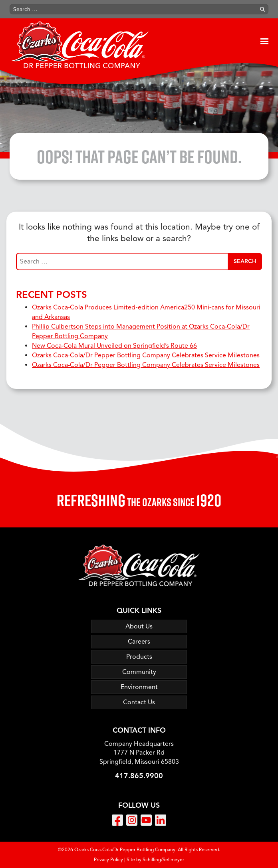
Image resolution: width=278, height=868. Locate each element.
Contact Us (139, 702)
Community (139, 672)
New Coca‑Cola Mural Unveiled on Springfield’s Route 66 (114, 346)
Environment (139, 687)
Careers (139, 642)
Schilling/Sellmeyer (163, 859)
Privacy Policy (108, 859)
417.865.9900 (139, 776)
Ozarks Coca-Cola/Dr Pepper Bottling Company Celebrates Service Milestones (146, 355)
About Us (139, 626)
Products (139, 657)
